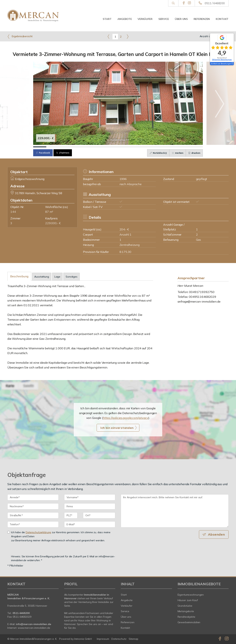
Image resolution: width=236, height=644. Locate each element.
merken (176, 153)
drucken (194, 153)
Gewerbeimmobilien (189, 622)
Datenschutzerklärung (38, 532)
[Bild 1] (40, 147)
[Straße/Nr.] (33, 515)
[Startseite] (33, 16)
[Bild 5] (92, 147)
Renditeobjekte (186, 617)
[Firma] (90, 506)
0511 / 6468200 (215, 3)
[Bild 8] (131, 147)
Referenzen (202, 19)
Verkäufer (145, 19)
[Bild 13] (196, 147)
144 (13, 212)
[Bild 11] (170, 147)
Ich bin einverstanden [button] (117, 428)
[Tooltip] (232, 64)
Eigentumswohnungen (191, 595)
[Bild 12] (183, 147)
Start (107, 19)
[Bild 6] (105, 147)
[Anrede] (33, 497)
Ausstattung (42, 277)
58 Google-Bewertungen (222, 60)
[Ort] (99, 515)
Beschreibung (19, 276)
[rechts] (127, 36)
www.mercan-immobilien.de (34, 628)
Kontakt (222, 19)
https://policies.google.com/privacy (126, 418)
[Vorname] (90, 497)
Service (164, 19)
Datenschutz (119, 639)
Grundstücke (185, 606)
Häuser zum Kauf (188, 600)
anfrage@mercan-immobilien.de (199, 301)
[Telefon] (33, 524)
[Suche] (173, 3)
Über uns (181, 19)
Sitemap (133, 639)
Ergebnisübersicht (20, 36)
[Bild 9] (144, 147)
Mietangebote (186, 611)
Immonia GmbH (83, 639)
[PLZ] (71, 515)
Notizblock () (157, 153)
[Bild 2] (53, 147)
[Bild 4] (79, 147)
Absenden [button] (217, 534)
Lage (57, 277)
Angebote (125, 19)
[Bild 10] (157, 147)
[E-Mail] (90, 524)
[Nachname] (33, 506)
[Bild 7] (118, 147)
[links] (109, 36)
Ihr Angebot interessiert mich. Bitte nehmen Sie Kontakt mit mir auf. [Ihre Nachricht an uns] (175, 511)
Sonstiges (72, 277)
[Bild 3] (66, 147)
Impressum (103, 639)
